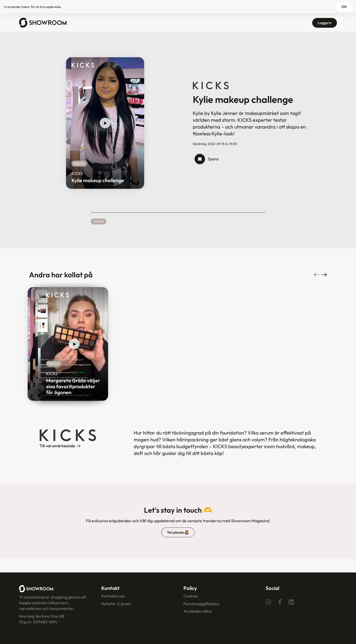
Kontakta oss (113, 596)
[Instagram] (269, 602)
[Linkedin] (291, 602)
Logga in (325, 23)
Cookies (191, 596)
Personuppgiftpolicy (201, 604)
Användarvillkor (198, 611)
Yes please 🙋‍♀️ (178, 532)
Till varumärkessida (60, 446)
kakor (26, 7)
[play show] (105, 123)
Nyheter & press (116, 604)
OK (344, 7)
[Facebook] (280, 602)
